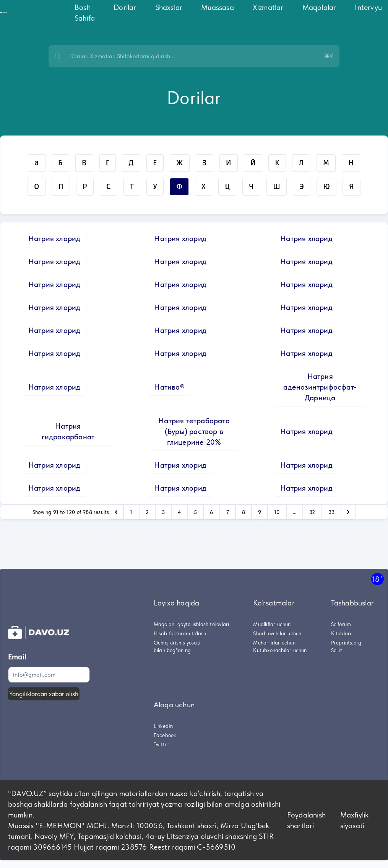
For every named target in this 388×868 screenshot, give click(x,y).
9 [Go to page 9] (260, 512)
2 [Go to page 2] (147, 512)
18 (377, 579)
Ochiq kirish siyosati (177, 643)
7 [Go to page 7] (228, 512)
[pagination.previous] (116, 512)
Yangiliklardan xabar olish (44, 694)
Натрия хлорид (54, 238)
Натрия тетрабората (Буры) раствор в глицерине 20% (194, 431)
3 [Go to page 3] (163, 512)
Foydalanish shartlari (306, 820)
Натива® (169, 387)
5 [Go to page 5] (195, 512)
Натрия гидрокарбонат (68, 431)
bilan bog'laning (172, 650)
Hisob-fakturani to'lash (180, 633)
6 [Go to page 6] (211, 512)
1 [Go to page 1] (131, 512)
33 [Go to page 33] (331, 512)
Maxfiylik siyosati (355, 820)
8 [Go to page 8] (244, 512)
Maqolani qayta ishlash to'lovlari (192, 624)
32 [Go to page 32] (312, 512)
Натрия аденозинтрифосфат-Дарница (320, 387)
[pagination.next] (348, 512)
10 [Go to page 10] (277, 512)
